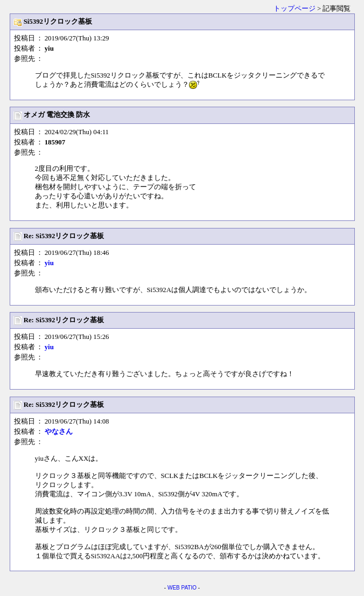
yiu (49, 263)
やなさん (59, 432)
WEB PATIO (182, 588)
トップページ (295, 9)
